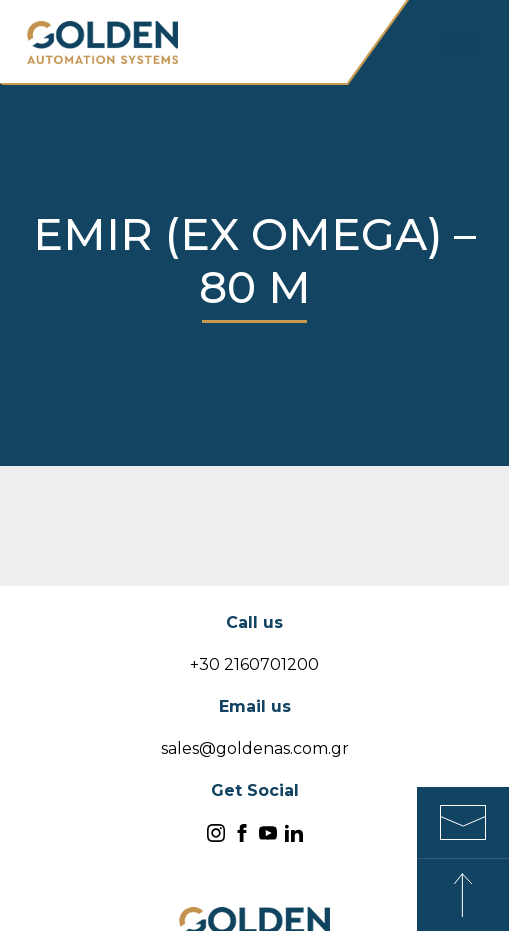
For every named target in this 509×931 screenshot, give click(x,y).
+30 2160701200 (254, 664)
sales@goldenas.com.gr (255, 748)
